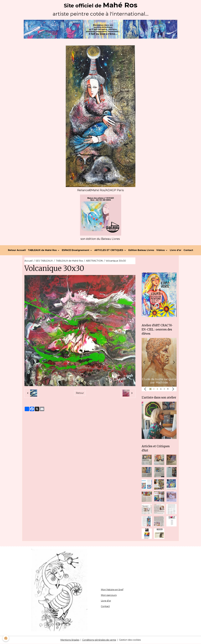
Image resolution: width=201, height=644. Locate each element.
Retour (80, 393)
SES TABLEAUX (44, 261)
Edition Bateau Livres (141, 250)
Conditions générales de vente (99, 640)
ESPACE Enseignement (76, 250)
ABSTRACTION (94, 261)
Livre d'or (176, 250)
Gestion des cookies (130, 640)
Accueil (29, 261)
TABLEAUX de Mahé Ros (43, 250)
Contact (188, 250)
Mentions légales (70, 640)
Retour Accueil (17, 250)
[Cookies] (6, 638)
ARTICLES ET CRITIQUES (109, 250)
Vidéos (161, 250)
